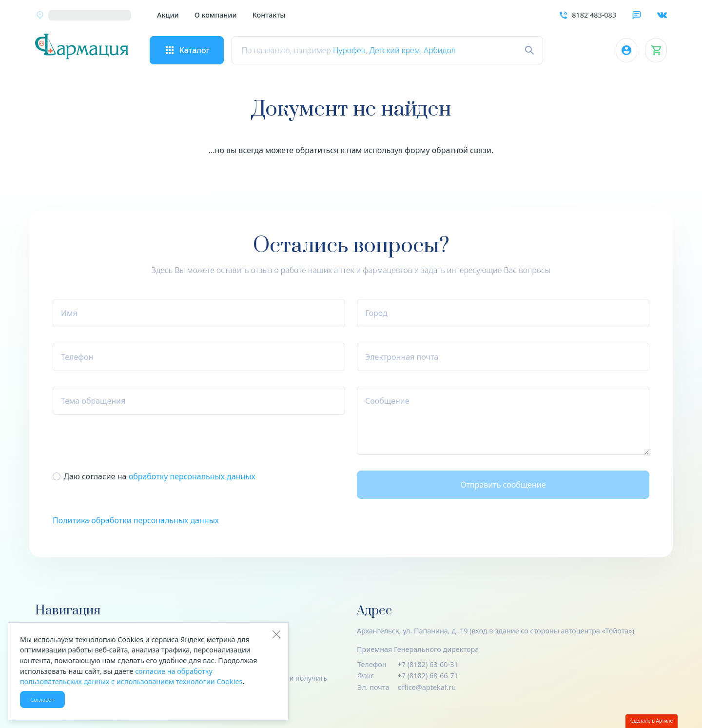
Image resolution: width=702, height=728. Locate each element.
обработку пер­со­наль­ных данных (192, 476)
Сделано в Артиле (652, 721)
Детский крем (402, 50)
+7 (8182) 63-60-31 (428, 664)
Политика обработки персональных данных (136, 520)
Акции (168, 15)
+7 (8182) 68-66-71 (428, 676)
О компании (216, 15)
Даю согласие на (159, 476)
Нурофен (357, 50)
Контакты (269, 15)
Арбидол (448, 50)
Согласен (42, 699)
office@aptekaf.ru (427, 687)
